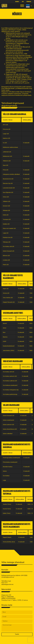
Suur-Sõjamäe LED (8, 192)
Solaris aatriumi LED (8, 425)
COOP (5, 341)
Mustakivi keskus (8, 467)
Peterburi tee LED (8, 237)
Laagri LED (6, 134)
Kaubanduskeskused (9, 346)
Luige (4, 480)
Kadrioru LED (6, 138)
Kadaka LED (6, 224)
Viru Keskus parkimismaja (10, 394)
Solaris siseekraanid (8, 420)
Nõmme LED (6, 256)
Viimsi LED (6, 197)
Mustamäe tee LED (8, 179)
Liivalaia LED (6, 260)
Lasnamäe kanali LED (9, 188)
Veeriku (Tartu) (7, 504)
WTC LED (5, 125)
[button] (22, 6)
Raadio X (17, 2)
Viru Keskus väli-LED (9, 246)
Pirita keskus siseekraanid (10, 462)
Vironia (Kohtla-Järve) (9, 542)
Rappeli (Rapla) (7, 537)
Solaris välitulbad (8, 434)
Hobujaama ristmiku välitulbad (11, 174)
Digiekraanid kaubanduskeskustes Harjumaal (17, 446)
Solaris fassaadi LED (9, 251)
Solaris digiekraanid (11, 405)
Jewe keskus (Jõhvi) (9, 350)
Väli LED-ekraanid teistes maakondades (13, 277)
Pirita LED (6, 170)
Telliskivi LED (6, 201)
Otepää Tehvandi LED (9, 302)
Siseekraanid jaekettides (13, 313)
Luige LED (6, 233)
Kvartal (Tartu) (7, 509)
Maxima (5, 337)
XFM (23, 2)
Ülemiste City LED (8, 183)
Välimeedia (29, 2)
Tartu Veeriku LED (8, 298)
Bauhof (5, 323)
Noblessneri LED (7, 156)
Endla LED (6, 215)
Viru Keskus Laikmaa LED (10, 381)
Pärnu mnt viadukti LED (9, 228)
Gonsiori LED (6, 206)
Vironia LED (6, 293)
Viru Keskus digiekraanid (13, 361)
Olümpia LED (6, 210)
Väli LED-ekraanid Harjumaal (15, 114)
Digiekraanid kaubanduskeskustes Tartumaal (17, 492)
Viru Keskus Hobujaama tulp (11, 390)
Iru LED (5, 143)
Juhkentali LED (7, 152)
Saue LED (6, 165)
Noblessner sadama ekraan (10, 147)
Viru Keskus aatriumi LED (10, 376)
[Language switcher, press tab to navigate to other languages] (29, 6)
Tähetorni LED (7, 161)
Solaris (5, 471)
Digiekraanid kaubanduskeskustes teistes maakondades (17, 525)
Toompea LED (7, 219)
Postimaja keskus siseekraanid (11, 458)
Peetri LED (6, 265)
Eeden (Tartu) (7, 513)
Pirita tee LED (7, 129)
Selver (5, 328)
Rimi (4, 332)
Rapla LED (6, 289)
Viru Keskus (6, 476)
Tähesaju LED (7, 242)
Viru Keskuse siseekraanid (10, 385)
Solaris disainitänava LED (10, 429)
